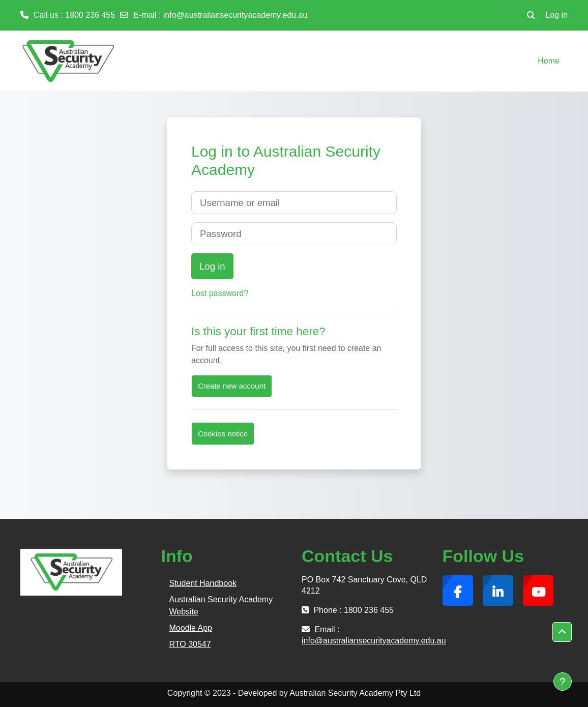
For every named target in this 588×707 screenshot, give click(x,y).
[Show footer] (563, 682)
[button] (531, 15)
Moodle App (191, 628)
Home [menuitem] (549, 61)
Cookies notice (223, 434)
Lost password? (220, 293)
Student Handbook (203, 583)
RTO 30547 (190, 644)
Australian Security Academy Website (221, 606)
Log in (556, 15)
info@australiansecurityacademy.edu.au (236, 15)
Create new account (232, 386)
